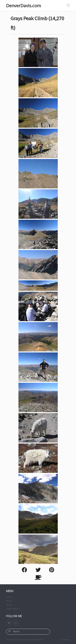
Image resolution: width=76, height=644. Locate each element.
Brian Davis (22, 640)
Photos (9, 601)
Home (9, 597)
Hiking (9, 605)
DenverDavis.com (23, 5)
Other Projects (13, 609)
